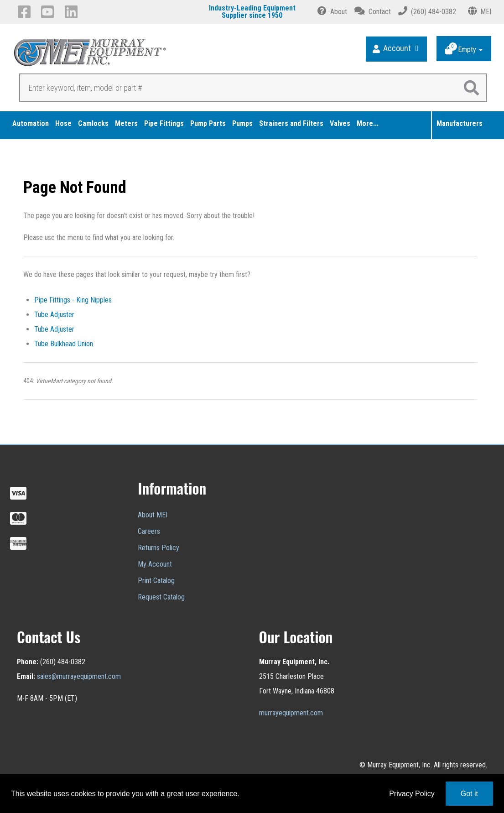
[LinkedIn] (73, 12)
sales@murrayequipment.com (79, 676)
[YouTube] (49, 12)
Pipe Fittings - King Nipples (73, 300)
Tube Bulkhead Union (64, 344)
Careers (149, 531)
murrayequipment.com (291, 713)
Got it (469, 794)
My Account (155, 564)
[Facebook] (26, 12)
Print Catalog (156, 581)
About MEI (153, 515)
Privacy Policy (412, 794)
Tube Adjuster (54, 315)
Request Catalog (161, 597)
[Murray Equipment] (133, 55)
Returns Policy (158, 548)
